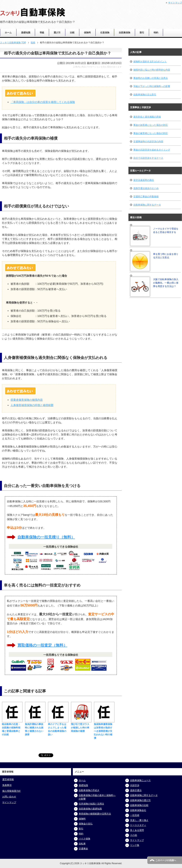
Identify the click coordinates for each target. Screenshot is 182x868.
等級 (42, 33)
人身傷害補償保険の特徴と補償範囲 (32, 405)
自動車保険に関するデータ (147, 205)
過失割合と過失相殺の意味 (147, 117)
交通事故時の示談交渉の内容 (148, 142)
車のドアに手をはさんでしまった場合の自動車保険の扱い (58, 728)
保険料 (87, 33)
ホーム (8, 33)
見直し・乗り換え (139, 820)
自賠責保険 (125, 33)
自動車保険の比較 (139, 805)
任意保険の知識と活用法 (91, 804)
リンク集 (135, 845)
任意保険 (105, 33)
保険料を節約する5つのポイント (150, 62)
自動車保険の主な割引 (145, 95)
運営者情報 (8, 779)
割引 (142, 33)
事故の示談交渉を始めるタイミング (152, 150)
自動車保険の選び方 (140, 800)
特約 (156, 33)
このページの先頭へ (166, 860)
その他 (134, 835)
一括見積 (135, 815)
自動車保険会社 (138, 810)
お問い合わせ (9, 797)
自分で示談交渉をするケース (148, 158)
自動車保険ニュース (140, 780)
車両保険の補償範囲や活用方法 (95, 814)
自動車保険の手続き (89, 790)
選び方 (57, 33)
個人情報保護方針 (11, 791)
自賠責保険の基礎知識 (90, 809)
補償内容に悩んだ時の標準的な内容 (152, 70)
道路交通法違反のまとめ (146, 188)
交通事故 (83, 849)
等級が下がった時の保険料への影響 (152, 86)
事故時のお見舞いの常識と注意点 (151, 78)
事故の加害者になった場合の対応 (151, 125)
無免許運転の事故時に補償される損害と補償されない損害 (35, 728)
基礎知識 (26, 33)
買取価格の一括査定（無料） (42, 645)
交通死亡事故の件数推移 (146, 197)
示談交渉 (135, 785)
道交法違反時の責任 (144, 180)
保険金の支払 (86, 824)
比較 (72, 33)
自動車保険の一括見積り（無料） (46, 537)
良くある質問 (137, 830)
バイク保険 (84, 839)
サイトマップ (9, 802)
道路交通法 (136, 790)
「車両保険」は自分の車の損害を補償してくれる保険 (43, 102)
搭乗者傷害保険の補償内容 (27, 400)
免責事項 (7, 785)
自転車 (82, 844)
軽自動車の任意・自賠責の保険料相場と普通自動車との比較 (12, 728)
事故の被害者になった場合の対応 (151, 133)
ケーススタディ (138, 825)
